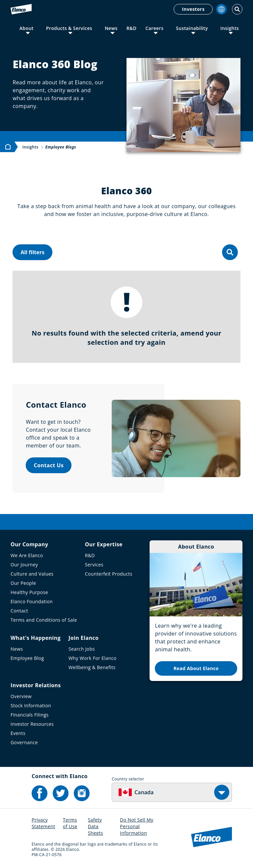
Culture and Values (32, 574)
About (27, 28)
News (111, 28)
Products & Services (69, 28)
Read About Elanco (196, 668)
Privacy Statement (43, 823)
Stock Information (31, 705)
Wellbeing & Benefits (92, 667)
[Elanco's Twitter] (61, 793)
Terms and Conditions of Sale (44, 620)
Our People (23, 583)
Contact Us (49, 465)
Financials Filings (29, 715)
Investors (193, 9)
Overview (21, 696)
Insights (230, 28)
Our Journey (24, 565)
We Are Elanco (27, 555)
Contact (19, 611)
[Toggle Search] (237, 9)
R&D (132, 28)
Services (94, 565)
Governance (24, 742)
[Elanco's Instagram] (82, 793)
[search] (230, 252)
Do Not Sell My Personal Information (137, 826)
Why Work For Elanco (93, 658)
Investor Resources (32, 724)
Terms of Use (70, 823)
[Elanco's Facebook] (40, 793)
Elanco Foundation (32, 601)
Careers (154, 28)
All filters (32, 252)
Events (18, 733)
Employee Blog (27, 658)
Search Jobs (82, 649)
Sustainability (192, 28)
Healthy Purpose (29, 592)
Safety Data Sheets (96, 826)
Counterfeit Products (109, 574)
